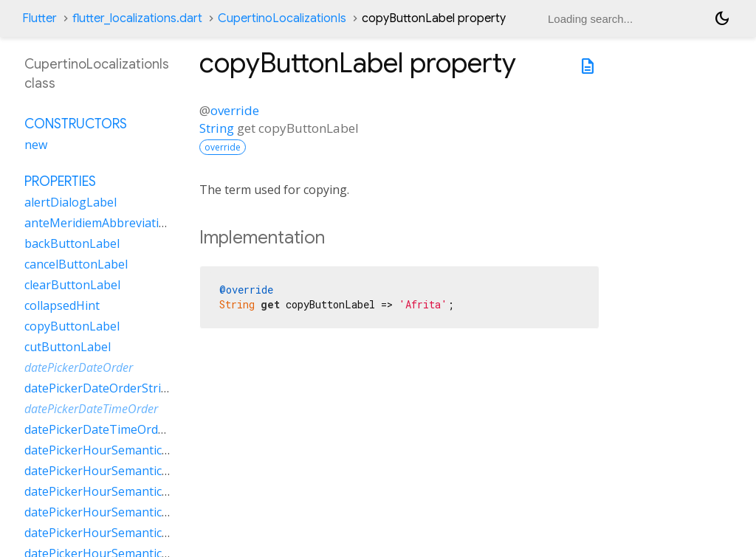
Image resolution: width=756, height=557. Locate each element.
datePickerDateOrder (79, 367)
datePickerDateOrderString (100, 388)
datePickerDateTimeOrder (91, 409)
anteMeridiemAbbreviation (99, 223)
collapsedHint (62, 305)
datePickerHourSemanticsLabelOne (123, 491)
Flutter (39, 18)
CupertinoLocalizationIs (282, 18)
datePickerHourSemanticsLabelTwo (123, 533)
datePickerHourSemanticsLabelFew (122, 450)
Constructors (76, 124)
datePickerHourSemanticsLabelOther (127, 512)
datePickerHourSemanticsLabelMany (127, 471)
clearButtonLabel (72, 285)
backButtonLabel (72, 243)
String (217, 128)
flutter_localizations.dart (137, 18)
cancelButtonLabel (76, 264)
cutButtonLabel (68, 347)
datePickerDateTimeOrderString (114, 429)
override (235, 110)
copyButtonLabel (72, 326)
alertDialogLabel (71, 202)
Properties (60, 181)
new (36, 145)
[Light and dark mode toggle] (722, 18)
